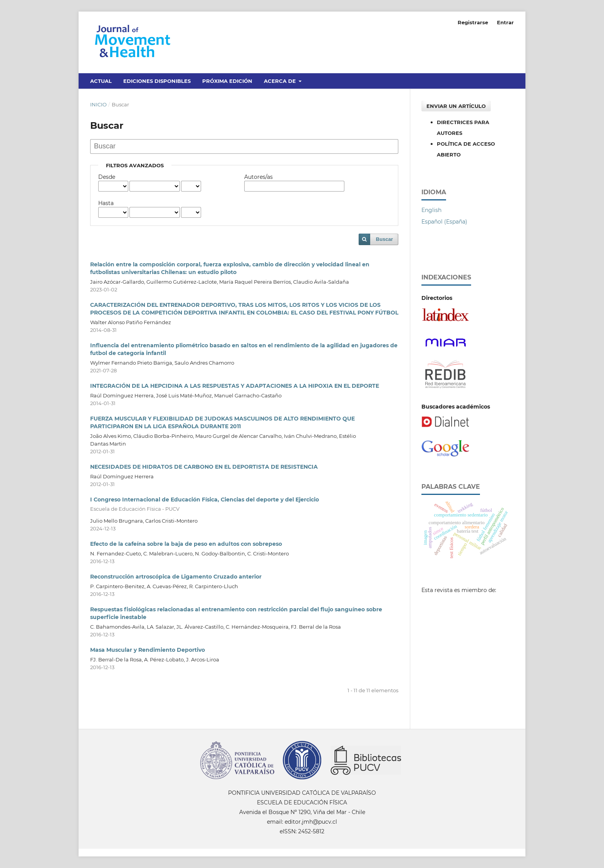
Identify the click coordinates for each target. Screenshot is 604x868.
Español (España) (444, 222)
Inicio (98, 104)
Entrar (505, 22)
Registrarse (473, 22)
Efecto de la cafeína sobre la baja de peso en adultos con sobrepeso (186, 544)
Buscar (384, 239)
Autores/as (258, 177)
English (431, 210)
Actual (101, 81)
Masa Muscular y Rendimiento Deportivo (148, 650)
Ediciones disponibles (157, 81)
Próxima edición (227, 81)
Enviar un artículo (456, 106)
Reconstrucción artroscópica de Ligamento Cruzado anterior (176, 577)
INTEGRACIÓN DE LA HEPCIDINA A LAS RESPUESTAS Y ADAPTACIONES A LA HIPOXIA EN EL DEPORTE (235, 386)
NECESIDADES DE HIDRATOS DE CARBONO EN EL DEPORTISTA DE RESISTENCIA (204, 467)
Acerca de (281, 81)
